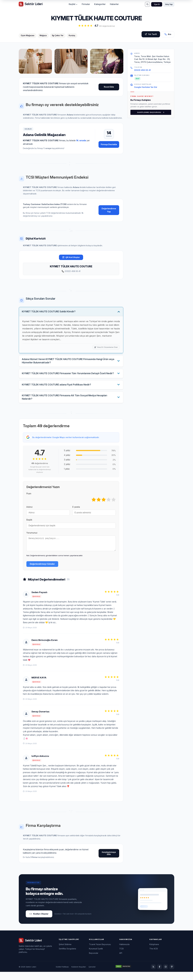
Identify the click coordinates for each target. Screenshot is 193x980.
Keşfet (73, 4)
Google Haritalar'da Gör (146, 87)
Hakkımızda (124, 952)
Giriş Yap (169, 4)
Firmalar (86, 4)
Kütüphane (154, 952)
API (121, 961)
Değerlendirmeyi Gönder (42, 572)
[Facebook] (159, 975)
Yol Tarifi (151, 35)
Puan (29, 499)
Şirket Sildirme (65, 952)
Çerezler (92, 975)
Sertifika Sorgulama (67, 957)
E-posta (76, 513)
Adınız (29, 513)
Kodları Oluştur (39, 922)
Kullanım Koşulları (79, 975)
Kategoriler (100, 4)
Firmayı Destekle (109, 144)
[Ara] (147, 4)
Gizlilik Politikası (62, 975)
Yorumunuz (32, 538)
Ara (168, 35)
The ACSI (154, 957)
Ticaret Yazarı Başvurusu (100, 952)
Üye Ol (157, 4)
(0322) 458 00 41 (142, 70)
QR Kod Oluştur (71, 257)
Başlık (29, 525)
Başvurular (94, 961)
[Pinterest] (172, 975)
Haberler (114, 4)
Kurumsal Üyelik (96, 957)
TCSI (121, 957)
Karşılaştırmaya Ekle (109, 862)
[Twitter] (153, 975)
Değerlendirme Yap (109, 210)
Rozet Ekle (109, 87)
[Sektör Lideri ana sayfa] (31, 4)
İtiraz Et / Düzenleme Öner (106, 348)
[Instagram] (166, 975)
